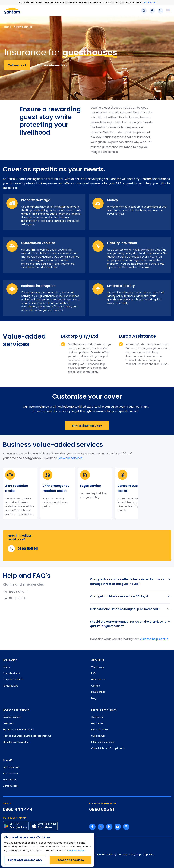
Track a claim (10, 774)
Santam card (10, 786)
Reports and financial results (18, 730)
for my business (22, 27)
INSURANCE (10, 660)
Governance (98, 680)
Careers (96, 686)
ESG (93, 674)
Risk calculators (100, 730)
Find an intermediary (52, 65)
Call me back (17, 65)
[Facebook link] (92, 827)
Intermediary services (103, 742)
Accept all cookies (71, 860)
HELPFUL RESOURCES (104, 710)
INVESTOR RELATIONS (16, 710)
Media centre (98, 692)
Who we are (98, 667)
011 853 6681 (18, 599)
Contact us (97, 717)
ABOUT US (98, 660)
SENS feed (8, 724)
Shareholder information (16, 742)
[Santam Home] (12, 11)
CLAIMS (8, 760)
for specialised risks (13, 680)
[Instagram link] (126, 827)
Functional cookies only (25, 860)
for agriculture (10, 686)
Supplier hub (98, 736)
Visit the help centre (154, 639)
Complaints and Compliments (108, 749)
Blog (94, 698)
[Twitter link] (101, 827)
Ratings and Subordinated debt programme (27, 736)
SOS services (10, 780)
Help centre (97, 724)
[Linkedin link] (109, 827)
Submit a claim (11, 767)
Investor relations (12, 717)
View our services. (71, 458)
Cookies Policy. (76, 851)
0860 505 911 (19, 592)
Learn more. (149, 2)
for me (6, 667)
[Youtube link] (118, 827)
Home (7, 27)
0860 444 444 (18, 810)
